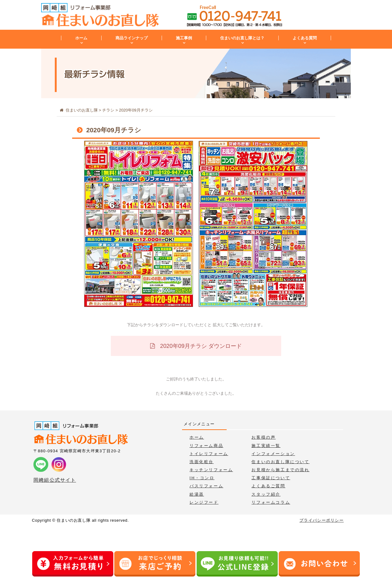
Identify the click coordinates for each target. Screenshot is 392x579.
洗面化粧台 (202, 462)
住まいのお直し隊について (280, 462)
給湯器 (197, 494)
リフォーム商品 (206, 446)
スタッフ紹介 (266, 494)
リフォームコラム (271, 502)
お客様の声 (264, 437)
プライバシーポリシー (322, 520)
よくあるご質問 (268, 486)
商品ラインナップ (132, 38)
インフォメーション (273, 454)
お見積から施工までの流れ (280, 470)
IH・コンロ (202, 478)
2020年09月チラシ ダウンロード (200, 346)
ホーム (81, 38)
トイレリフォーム (209, 454)
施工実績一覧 (266, 446)
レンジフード (204, 502)
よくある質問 (305, 38)
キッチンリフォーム (211, 470)
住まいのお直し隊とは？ (242, 38)
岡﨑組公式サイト (55, 480)
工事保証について (271, 478)
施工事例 (184, 38)
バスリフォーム (206, 486)
